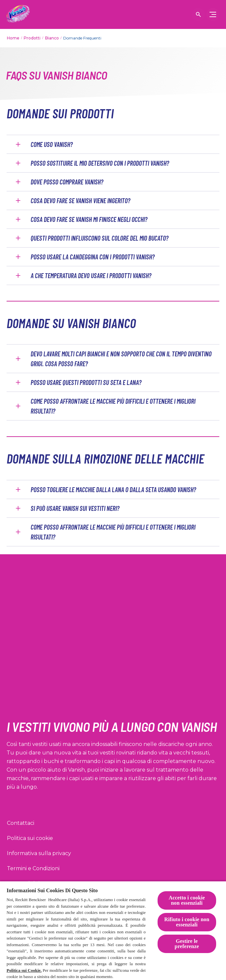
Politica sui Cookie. (24, 970)
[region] (113, 930)
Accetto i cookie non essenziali (187, 900)
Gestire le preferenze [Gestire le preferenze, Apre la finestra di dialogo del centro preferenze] (187, 944)
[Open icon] (198, 14)
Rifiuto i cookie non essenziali (187, 922)
